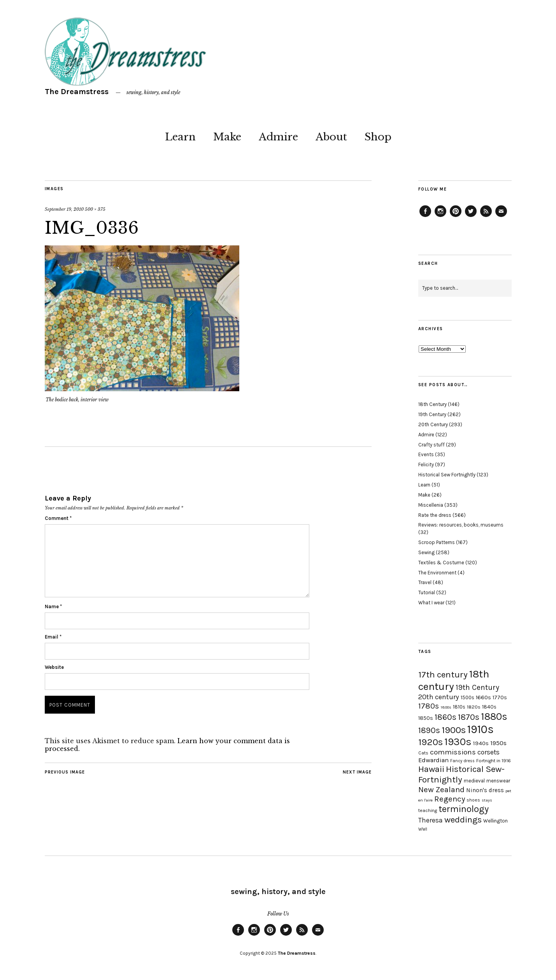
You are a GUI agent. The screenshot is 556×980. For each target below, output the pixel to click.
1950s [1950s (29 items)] (498, 743)
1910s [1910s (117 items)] (481, 729)
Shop (378, 137)
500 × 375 (95, 209)
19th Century (432, 414)
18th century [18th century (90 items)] (454, 680)
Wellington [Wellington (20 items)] (495, 821)
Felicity (426, 465)
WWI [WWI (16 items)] (423, 829)
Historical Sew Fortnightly (447, 475)
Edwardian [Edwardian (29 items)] (433, 760)
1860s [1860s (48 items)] (446, 717)
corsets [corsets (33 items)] (488, 752)
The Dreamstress (77, 92)
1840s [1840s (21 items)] (489, 707)
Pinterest (456, 217)
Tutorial (427, 592)
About (331, 137)
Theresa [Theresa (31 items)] (431, 820)
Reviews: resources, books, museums (461, 525)
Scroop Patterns (437, 542)
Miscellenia (431, 505)
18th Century (432, 404)
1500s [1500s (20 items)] (467, 697)
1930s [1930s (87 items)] (458, 742)
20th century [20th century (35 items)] (439, 697)
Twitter (471, 217)
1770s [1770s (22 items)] (500, 697)
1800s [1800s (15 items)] (446, 707)
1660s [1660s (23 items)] (483, 697)
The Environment (437, 573)
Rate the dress (435, 515)
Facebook (425, 217)
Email (53, 637)
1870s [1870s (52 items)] (469, 717)
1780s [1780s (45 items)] (429, 706)
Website (54, 667)
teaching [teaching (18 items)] (428, 810)
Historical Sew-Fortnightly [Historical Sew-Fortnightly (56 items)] (461, 774)
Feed (486, 217)
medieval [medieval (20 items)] (474, 781)
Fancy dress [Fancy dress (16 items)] (462, 761)
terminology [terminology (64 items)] (464, 809)
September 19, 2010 (64, 209)
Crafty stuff (431, 445)
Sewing (426, 552)
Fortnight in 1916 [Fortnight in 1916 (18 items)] (494, 761)
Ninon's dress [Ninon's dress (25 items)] (485, 790)
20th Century (433, 424)
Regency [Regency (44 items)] (450, 799)
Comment (58, 518)
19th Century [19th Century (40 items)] (477, 687)
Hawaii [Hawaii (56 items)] (431, 769)
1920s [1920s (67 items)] (431, 742)
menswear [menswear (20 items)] (498, 781)
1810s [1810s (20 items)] (459, 707)
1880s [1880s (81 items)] (494, 717)
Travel (425, 582)
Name (53, 606)
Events (426, 454)
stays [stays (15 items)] (487, 800)
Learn (180, 137)
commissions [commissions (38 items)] (453, 752)
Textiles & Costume (441, 563)
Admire (278, 137)
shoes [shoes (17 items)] (473, 800)
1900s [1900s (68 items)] (454, 730)
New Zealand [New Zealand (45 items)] (441, 789)
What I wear (431, 603)
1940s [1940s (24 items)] (481, 743)
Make (227, 137)
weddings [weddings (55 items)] (463, 820)
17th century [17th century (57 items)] (443, 675)
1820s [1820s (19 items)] (474, 707)
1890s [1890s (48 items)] (429, 730)
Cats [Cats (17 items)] (423, 753)
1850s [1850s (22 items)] (426, 718)
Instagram (440, 217)
